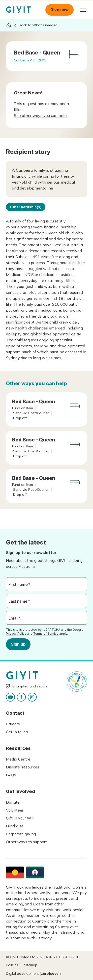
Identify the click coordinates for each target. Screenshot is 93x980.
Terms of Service (46, 633)
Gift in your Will (20, 818)
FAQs (11, 775)
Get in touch (17, 732)
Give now (60, 10)
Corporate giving (21, 834)
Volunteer (15, 810)
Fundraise (15, 826)
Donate (13, 802)
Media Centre (18, 759)
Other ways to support (26, 842)
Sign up (18, 644)
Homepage (18, 10)
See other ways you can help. (41, 115)
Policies (12, 965)
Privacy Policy (16, 633)
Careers (13, 724)
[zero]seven (50, 973)
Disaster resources (23, 767)
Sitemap (31, 965)
